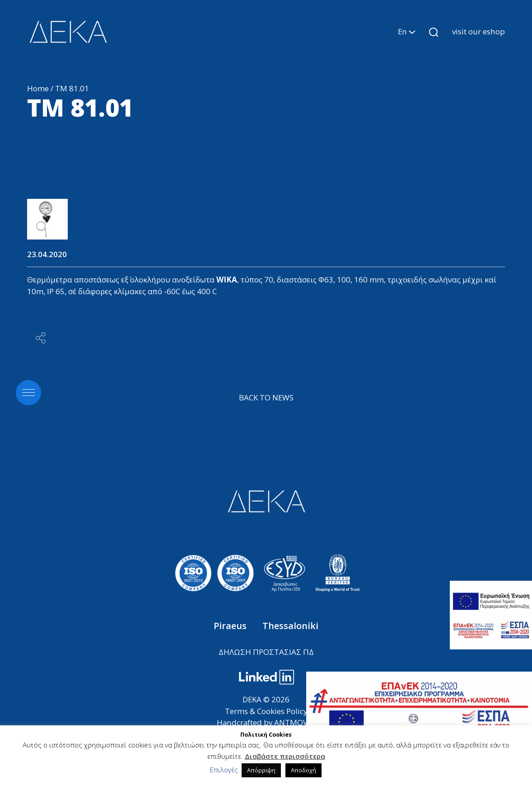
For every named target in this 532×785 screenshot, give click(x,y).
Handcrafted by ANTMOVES (266, 722)
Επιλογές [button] (224, 770)
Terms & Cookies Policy (266, 711)
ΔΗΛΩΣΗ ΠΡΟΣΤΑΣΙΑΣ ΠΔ (266, 652)
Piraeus (231, 626)
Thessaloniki (290, 626)
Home (38, 88)
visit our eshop (478, 31)
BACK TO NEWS (266, 397)
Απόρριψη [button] (261, 770)
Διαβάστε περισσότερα (285, 756)
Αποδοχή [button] (303, 770)
